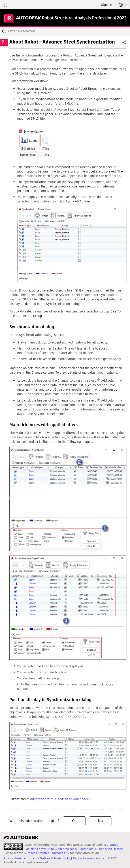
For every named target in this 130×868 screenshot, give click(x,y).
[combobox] (65, 31)
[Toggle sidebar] (4, 43)
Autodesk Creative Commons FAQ (47, 853)
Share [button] (124, 44)
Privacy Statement (16, 858)
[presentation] (13, 847)
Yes (74, 821)
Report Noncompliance (89, 858)
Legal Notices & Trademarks (51, 858)
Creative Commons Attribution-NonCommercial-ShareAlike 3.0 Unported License (74, 847)
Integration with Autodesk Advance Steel (60, 799)
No (100, 821)
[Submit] (4, 31)
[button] (123, 5)
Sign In (106, 5)
